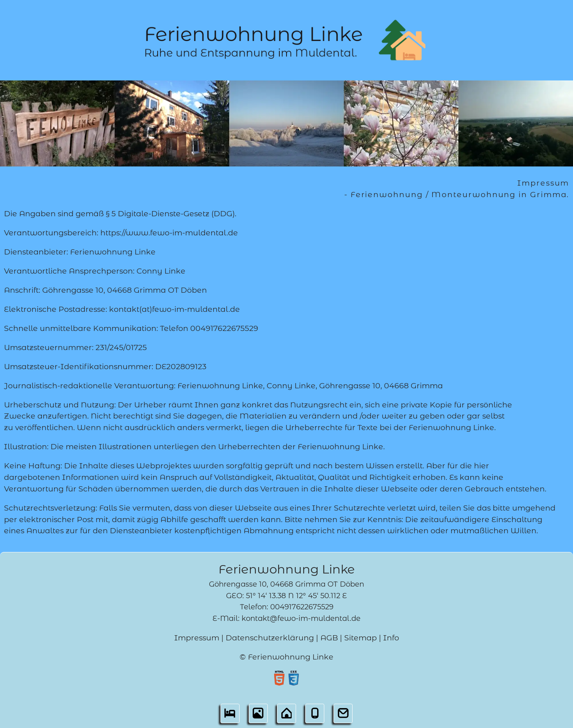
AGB (329, 638)
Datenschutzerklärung (270, 638)
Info (391, 638)
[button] (230, 716)
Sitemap (361, 638)
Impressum (197, 638)
